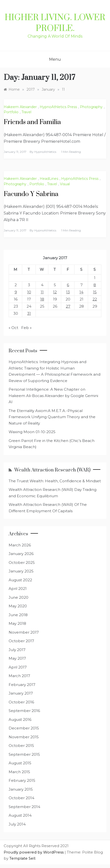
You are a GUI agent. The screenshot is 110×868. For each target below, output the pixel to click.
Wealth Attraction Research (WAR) (52, 470)
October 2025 (22, 562)
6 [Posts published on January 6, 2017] (68, 285)
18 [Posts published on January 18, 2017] (42, 299)
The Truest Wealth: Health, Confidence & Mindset (55, 481)
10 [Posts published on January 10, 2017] (29, 292)
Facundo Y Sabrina (31, 194)
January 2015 (21, 789)
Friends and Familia (32, 122)
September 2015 (24, 754)
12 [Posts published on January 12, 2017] (55, 292)
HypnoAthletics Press (58, 107)
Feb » (26, 328)
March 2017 (19, 676)
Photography (91, 107)
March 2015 (19, 772)
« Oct (13, 328)
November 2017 (24, 632)
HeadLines (49, 179)
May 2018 (17, 623)
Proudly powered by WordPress (34, 852)
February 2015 (22, 780)
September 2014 (24, 807)
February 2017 (22, 685)
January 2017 (21, 693)
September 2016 (24, 711)
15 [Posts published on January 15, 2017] (95, 292)
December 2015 (24, 728)
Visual (65, 184)
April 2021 (18, 589)
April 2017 (18, 667)
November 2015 (24, 737)
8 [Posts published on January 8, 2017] (95, 285)
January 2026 (21, 554)
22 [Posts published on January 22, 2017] (95, 299)
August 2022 (20, 580)
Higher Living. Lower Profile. (55, 23)
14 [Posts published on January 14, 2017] (81, 292)
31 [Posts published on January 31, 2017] (29, 313)
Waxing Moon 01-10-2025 (32, 432)
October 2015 (21, 746)
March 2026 (20, 545)
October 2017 (21, 641)
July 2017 (17, 650)
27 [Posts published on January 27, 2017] (68, 306)
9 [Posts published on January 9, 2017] (16, 292)
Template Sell (22, 858)
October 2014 (21, 798)
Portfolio (11, 112)
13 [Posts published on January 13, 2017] (68, 292)
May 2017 (17, 658)
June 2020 (18, 597)
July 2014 (17, 824)
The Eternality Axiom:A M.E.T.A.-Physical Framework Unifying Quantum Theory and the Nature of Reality (52, 417)
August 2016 (20, 719)
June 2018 (18, 615)
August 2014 (20, 815)
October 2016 (21, 702)
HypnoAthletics (45, 152)
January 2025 (21, 571)
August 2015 (20, 763)
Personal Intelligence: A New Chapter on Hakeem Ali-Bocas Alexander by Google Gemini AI (53, 396)
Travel (26, 112)
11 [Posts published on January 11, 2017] (42, 292)
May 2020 (18, 606)
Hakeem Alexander (20, 107)
